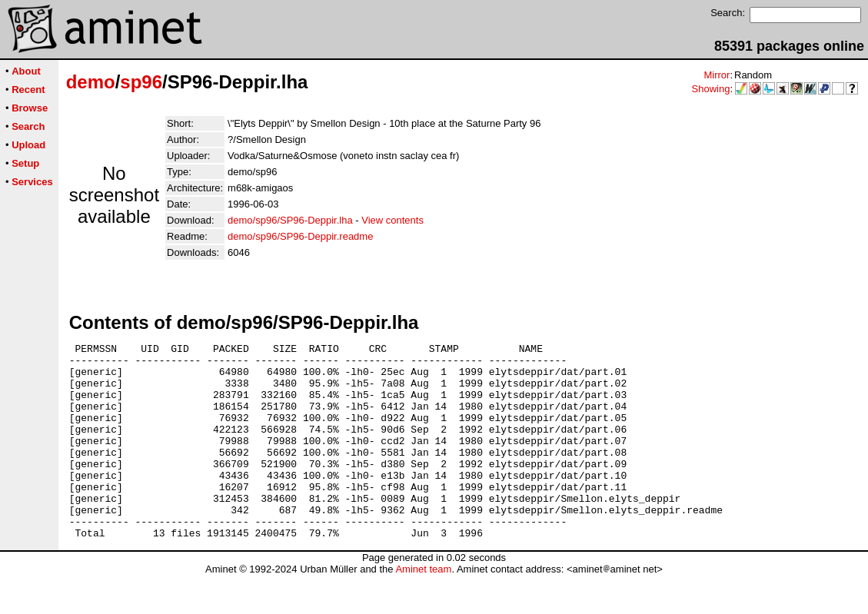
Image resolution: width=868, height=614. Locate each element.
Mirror (717, 75)
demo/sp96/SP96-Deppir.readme (300, 236)
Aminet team (423, 608)
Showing (711, 89)
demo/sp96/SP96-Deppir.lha (290, 220)
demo (91, 82)
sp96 (141, 82)
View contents (392, 220)
